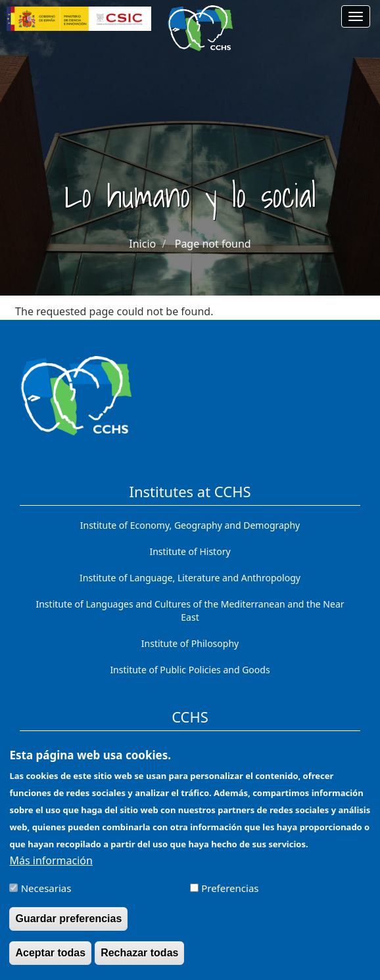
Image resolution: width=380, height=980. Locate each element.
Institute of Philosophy (190, 643)
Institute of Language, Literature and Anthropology (190, 578)
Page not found (213, 244)
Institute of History (190, 551)
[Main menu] (356, 16)
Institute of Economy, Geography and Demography (190, 525)
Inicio (142, 244)
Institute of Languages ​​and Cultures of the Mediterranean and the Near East (190, 611)
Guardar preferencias (68, 928)
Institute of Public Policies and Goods (190, 670)
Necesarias (46, 897)
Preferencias (230, 897)
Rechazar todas (139, 962)
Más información (51, 870)
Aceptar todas (50, 962)
